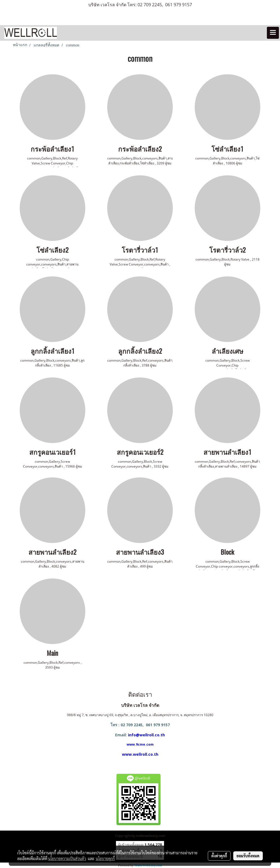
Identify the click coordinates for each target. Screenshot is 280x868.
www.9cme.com (140, 744)
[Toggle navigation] (273, 33)
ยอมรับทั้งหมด (248, 856)
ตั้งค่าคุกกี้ (219, 856)
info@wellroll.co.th (146, 735)
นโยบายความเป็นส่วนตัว (67, 858)
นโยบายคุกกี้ (105, 858)
